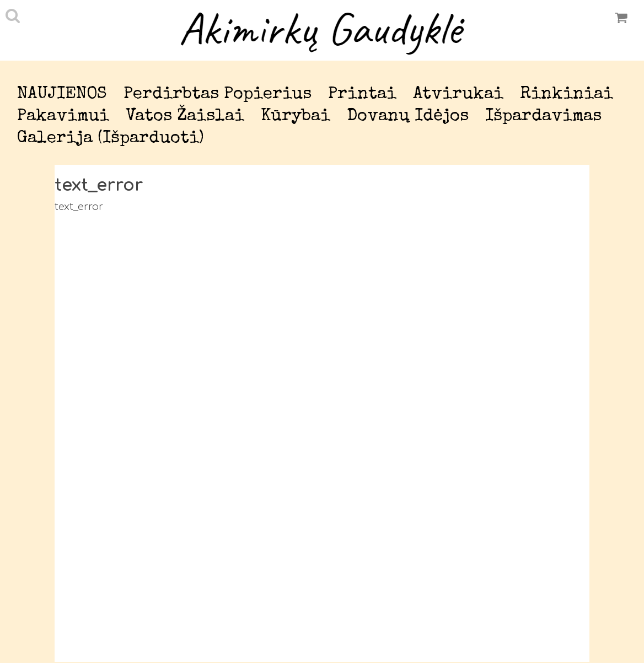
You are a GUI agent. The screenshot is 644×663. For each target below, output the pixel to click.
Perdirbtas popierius (218, 95)
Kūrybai (296, 117)
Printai (362, 95)
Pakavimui (63, 117)
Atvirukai (458, 95)
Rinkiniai (567, 95)
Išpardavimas (543, 117)
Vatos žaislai (185, 117)
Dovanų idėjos (408, 117)
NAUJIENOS (62, 95)
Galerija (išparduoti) (111, 139)
